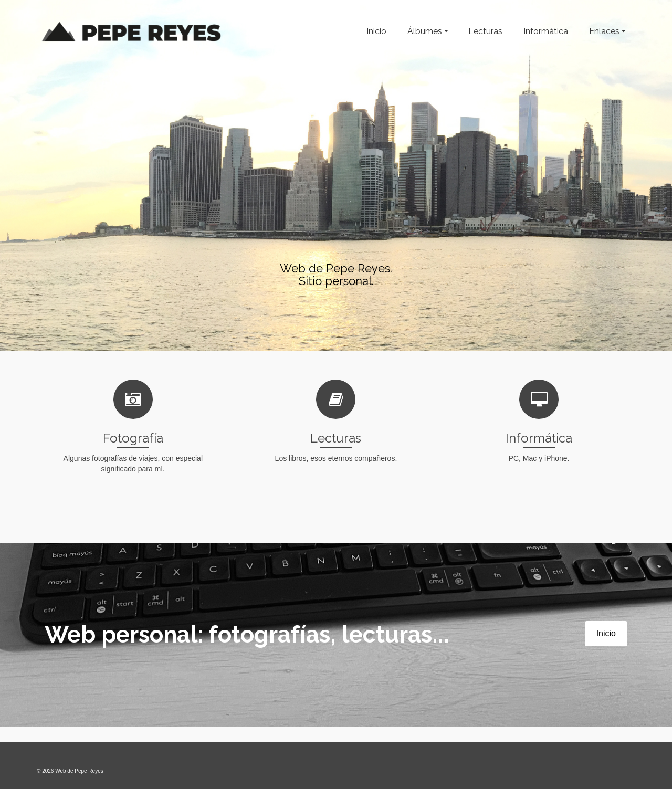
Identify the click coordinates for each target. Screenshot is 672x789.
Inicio (606, 633)
